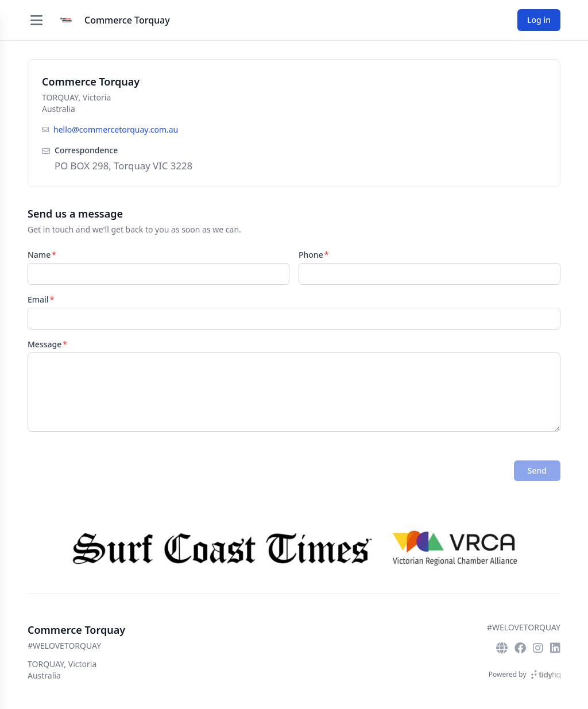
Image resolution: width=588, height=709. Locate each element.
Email (38, 299)
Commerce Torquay (127, 20)
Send (537, 470)
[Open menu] (36, 20)
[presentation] (115, 471)
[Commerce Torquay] (66, 20)
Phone (311, 255)
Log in (539, 20)
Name (39, 255)
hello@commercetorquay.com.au (116, 129)
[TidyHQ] (546, 675)
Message (45, 344)
